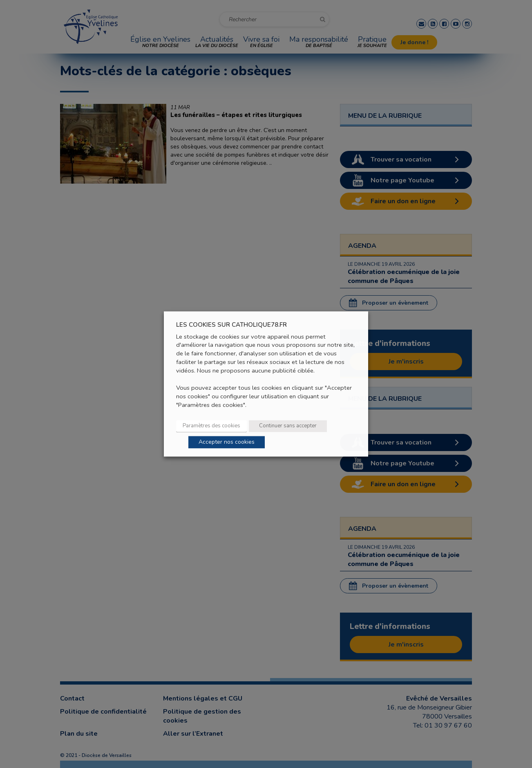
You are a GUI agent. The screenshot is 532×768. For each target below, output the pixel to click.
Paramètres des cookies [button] (211, 426)
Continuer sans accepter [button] (288, 426)
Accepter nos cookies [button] (227, 442)
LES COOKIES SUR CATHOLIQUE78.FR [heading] (231, 325)
